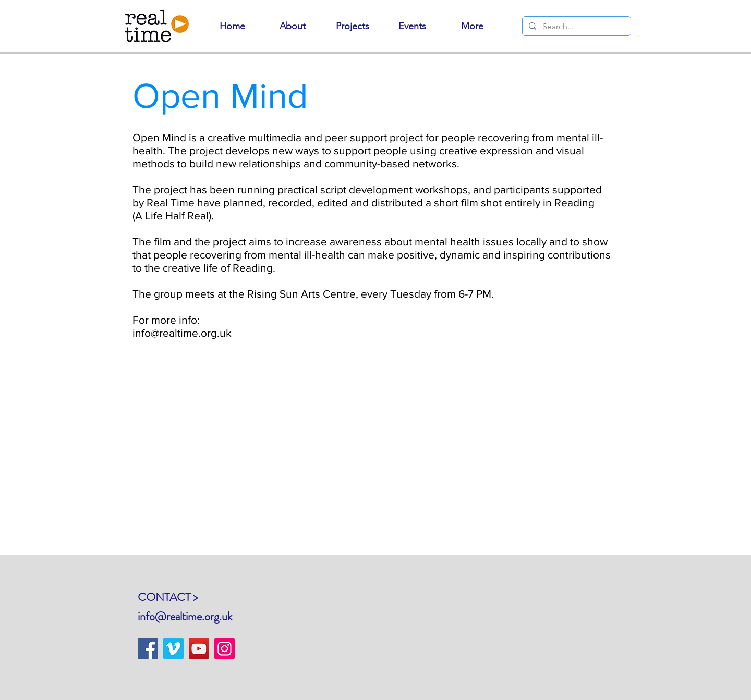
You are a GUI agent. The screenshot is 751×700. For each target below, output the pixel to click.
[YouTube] (199, 649)
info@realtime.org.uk (185, 616)
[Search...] (576, 27)
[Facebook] (148, 649)
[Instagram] (225, 649)
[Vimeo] (173, 649)
